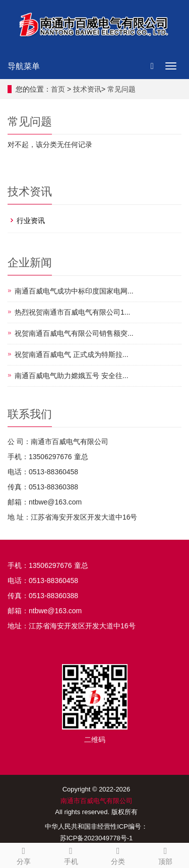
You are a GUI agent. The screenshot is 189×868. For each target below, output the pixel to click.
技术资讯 (87, 89)
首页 (58, 89)
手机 (71, 854)
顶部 (165, 854)
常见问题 (121, 89)
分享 (24, 854)
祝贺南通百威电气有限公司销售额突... (74, 333)
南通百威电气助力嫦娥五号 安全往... (72, 376)
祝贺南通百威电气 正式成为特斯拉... (72, 354)
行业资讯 (31, 221)
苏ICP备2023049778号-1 (97, 838)
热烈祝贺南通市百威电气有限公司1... (72, 312)
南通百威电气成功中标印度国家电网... (74, 291)
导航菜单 (24, 66)
